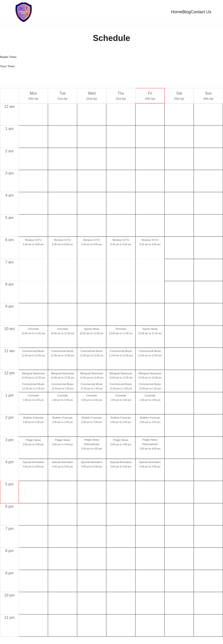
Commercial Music (33, 353)
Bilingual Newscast (33, 375)
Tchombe (33, 330)
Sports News (92, 330)
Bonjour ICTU (33, 241)
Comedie (33, 397)
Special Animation (33, 464)
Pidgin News (33, 441)
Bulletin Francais (33, 419)
